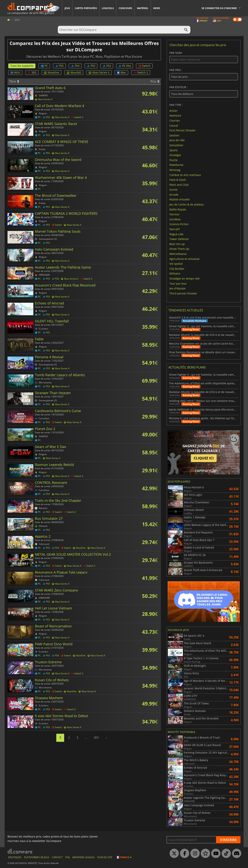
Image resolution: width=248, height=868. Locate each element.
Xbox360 (74, 72)
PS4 (75, 66)
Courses (175, 120)
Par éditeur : (204, 92)
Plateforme (176, 165)
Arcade (174, 194)
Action (173, 110)
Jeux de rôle (177, 140)
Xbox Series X (99, 72)
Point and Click (179, 185)
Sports (174, 150)
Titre (14, 81)
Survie (173, 190)
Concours (125, 8)
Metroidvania (178, 254)
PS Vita (125, 66)
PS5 (59, 66)
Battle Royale (178, 209)
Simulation (176, 145)
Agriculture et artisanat (184, 259)
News (157, 8)
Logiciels (108, 8)
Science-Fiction (179, 224)
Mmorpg (175, 170)
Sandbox (175, 219)
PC (44, 66)
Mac (121, 72)
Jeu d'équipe (177, 288)
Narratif (174, 229)
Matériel (143, 8)
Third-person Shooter (183, 293)
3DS (32, 72)
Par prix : (204, 74)
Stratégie (175, 155)
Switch (144, 66)
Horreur (174, 214)
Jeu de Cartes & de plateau (187, 204)
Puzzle (174, 160)
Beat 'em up (177, 244)
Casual (174, 125)
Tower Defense (179, 239)
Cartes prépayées (86, 8)
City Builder (177, 268)
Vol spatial (176, 264)
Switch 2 (141, 72)
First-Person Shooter (182, 130)
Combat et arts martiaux (185, 175)
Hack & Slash (178, 180)
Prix (155, 81)
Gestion (174, 135)
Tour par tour (178, 283)
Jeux (67, 8)
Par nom (204, 57)
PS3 (91, 66)
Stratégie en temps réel (185, 278)
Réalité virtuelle (179, 199)
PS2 (107, 66)
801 (97, 738)
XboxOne (51, 72)
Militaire (175, 273)
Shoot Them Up (179, 249)
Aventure (175, 115)
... (86, 738)
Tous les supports (22, 66)
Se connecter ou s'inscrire (219, 8)
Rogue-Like (176, 234)
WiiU (15, 72)
